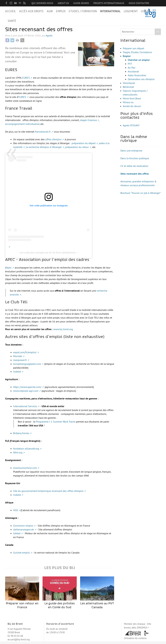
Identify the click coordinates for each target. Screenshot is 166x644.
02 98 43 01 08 (15, 639)
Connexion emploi (23, 528)
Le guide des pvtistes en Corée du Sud (60, 595)
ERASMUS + (143, 630)
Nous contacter (139, 3)
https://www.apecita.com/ (27, 390)
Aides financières (137, 78)
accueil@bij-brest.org (19, 642)
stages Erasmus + (89, 123)
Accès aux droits (31, 11)
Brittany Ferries (21, 436)
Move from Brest (132, 101)
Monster (18, 359)
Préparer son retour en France (22, 595)
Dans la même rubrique (134, 142)
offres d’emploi (53, 142)
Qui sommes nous (42, 3)
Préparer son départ (133, 51)
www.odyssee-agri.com (26, 393)
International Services (25, 409)
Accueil (11, 11)
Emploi (61, 11)
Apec (9, 270)
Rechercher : (129, 34)
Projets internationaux (109, 3)
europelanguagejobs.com (27, 367)
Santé (12, 21)
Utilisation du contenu (135, 641)
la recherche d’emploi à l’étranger (44, 150)
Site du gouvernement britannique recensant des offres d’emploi (48, 494)
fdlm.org (18, 455)
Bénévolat (128, 90)
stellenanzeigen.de (24, 532)
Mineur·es (128, 105)
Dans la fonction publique (135, 161)
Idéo (134, 630)
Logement (131, 11)
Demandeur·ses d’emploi (141, 82)
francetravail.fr (43, 134)
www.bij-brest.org (63, 332)
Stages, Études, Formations (137, 55)
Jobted (17, 536)
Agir (50, 11)
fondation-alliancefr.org (26, 451)
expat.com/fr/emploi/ (25, 355)
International (110, 11)
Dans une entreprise (131, 153)
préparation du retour (77, 150)
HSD (16, 513)
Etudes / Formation (83, 11)
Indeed (17, 374)
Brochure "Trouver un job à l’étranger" (141, 196)
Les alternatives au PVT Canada (97, 595)
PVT (130, 66)
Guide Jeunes (81, 3)
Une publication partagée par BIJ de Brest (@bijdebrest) (48, 255)
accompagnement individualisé (22, 127)
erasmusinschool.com (25, 471)
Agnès (49, 38)
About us (63, 3)
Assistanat (133, 74)
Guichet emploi (22, 555)
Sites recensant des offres (135, 176)
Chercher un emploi (139, 63)
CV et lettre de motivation (134, 169)
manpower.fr (20, 363)
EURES (26, 80)
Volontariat (129, 86)
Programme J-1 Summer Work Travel (56, 424)
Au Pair (132, 70)
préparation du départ (84, 146)
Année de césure (132, 109)
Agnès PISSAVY (131, 128)
